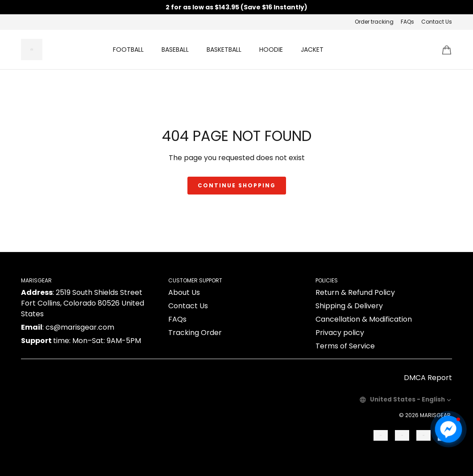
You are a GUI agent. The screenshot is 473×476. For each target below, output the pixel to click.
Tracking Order (195, 333)
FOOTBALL (128, 50)
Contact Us (437, 22)
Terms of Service (345, 346)
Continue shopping (237, 185)
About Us (184, 292)
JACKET (312, 50)
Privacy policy (340, 333)
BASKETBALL (224, 50)
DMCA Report (428, 378)
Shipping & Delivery (349, 306)
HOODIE (271, 50)
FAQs (407, 22)
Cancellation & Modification (364, 319)
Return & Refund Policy (355, 292)
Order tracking (374, 22)
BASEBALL (175, 50)
